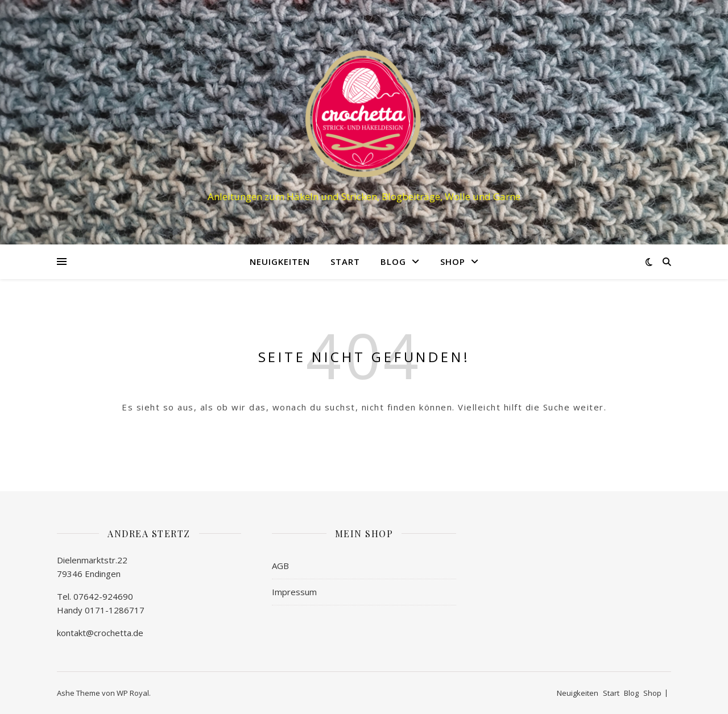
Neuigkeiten (280, 261)
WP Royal (133, 693)
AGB (280, 566)
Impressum (294, 592)
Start (345, 261)
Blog (393, 261)
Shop (453, 261)
